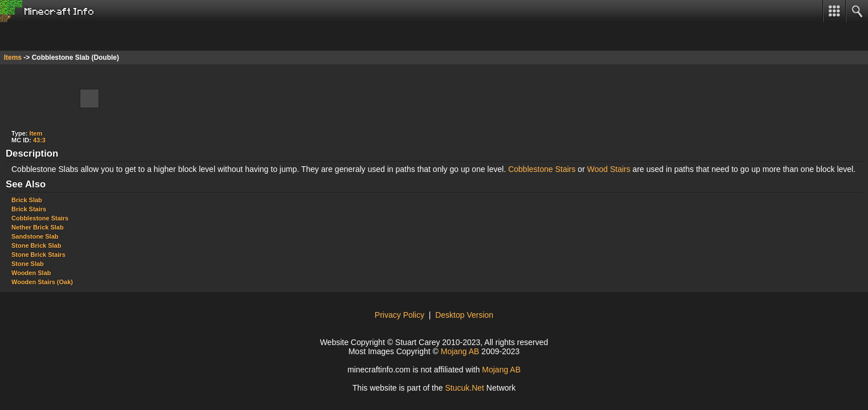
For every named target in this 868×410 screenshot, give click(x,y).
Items (13, 58)
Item (36, 133)
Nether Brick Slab (38, 227)
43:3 (39, 140)
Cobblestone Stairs (542, 169)
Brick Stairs (29, 209)
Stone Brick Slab (36, 245)
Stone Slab (28, 264)
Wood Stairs (609, 169)
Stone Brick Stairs (38, 255)
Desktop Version (464, 315)
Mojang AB (460, 351)
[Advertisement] (91, 36)
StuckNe (464, 388)
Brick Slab (27, 200)
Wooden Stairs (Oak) (42, 282)
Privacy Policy (400, 315)
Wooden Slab (31, 273)
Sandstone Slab (35, 236)
